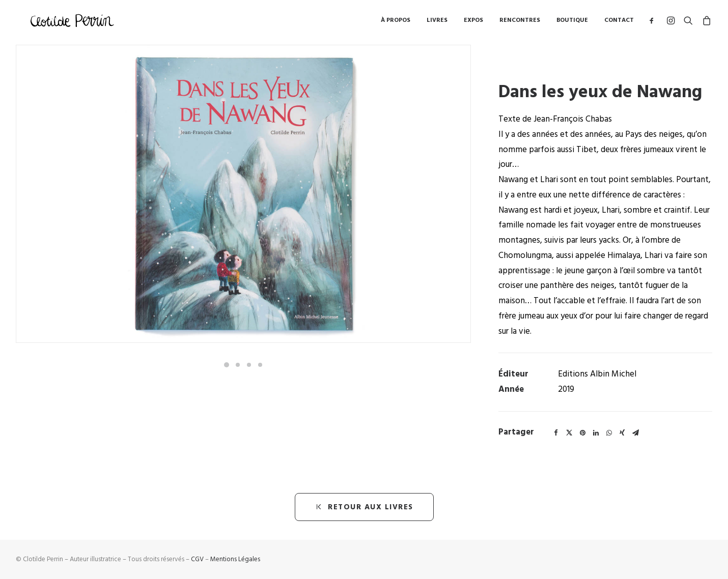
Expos (473, 23)
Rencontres (520, 23)
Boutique (572, 23)
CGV (197, 559)
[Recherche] (688, 23)
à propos (396, 23)
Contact (619, 23)
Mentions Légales (235, 559)
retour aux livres (364, 507)
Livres (437, 23)
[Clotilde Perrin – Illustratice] (73, 23)
